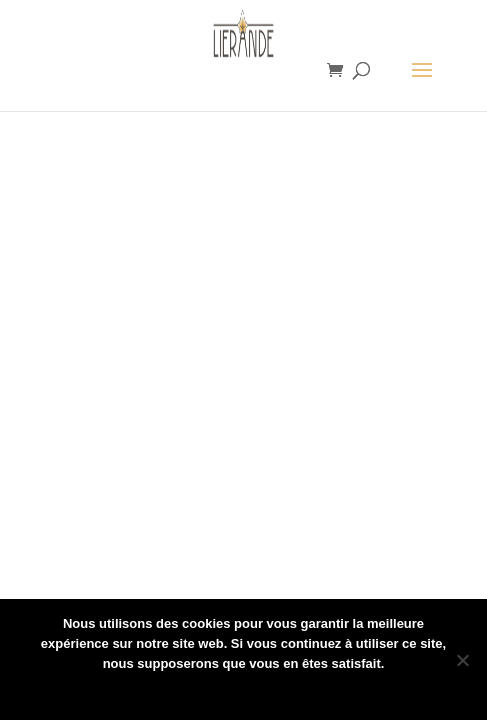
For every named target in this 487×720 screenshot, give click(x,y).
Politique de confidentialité (256, 689)
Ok (155, 689)
